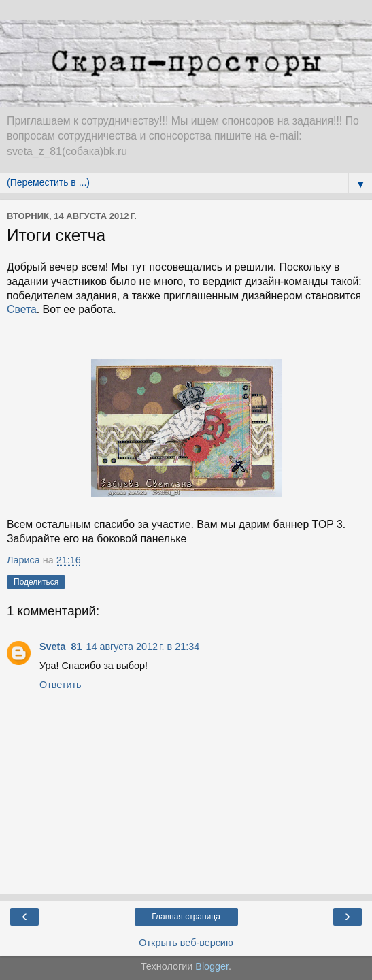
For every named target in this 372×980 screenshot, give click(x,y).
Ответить (61, 685)
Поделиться (36, 582)
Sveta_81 (61, 647)
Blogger (212, 966)
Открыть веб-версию (186, 943)
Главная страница (186, 917)
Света (22, 309)
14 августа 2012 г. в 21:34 (142, 647)
